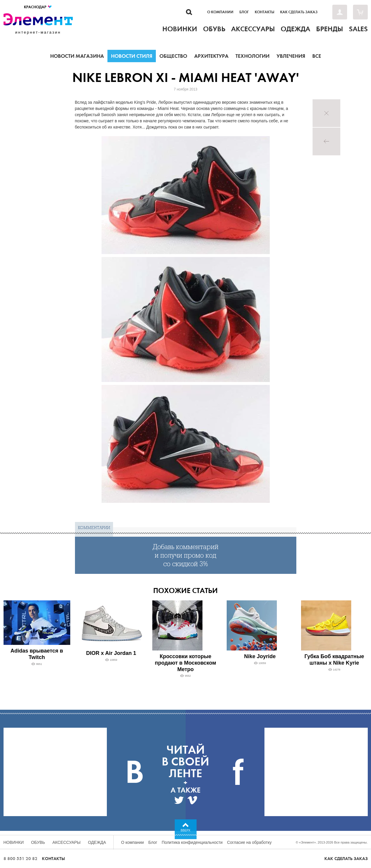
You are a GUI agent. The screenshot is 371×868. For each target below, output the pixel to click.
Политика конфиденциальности (192, 842)
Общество (173, 56)
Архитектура (211, 56)
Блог (244, 12)
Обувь (38, 842)
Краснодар (38, 7)
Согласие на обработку (249, 842)
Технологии (252, 56)
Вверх (185, 830)
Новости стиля (132, 56)
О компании (220, 12)
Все (317, 56)
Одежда (97, 842)
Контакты (264, 12)
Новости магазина (77, 56)
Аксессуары (66, 842)
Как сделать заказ (299, 12)
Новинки (14, 842)
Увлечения (291, 56)
